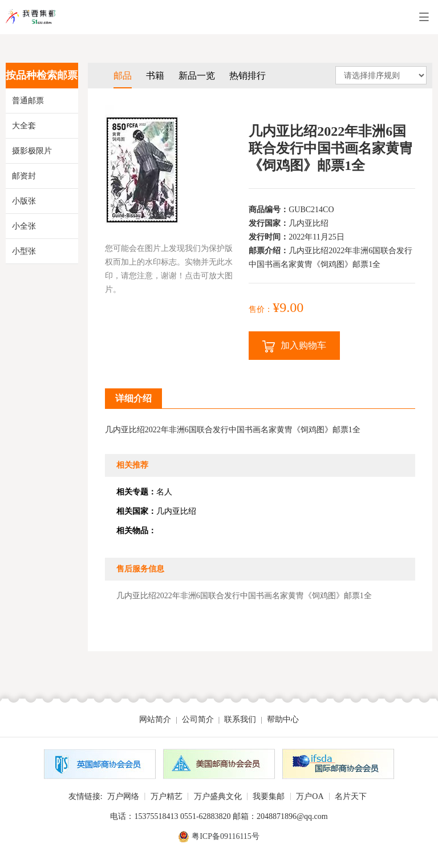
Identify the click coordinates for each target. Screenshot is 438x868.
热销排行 (248, 76)
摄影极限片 (32, 151)
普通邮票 (28, 101)
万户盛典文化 (218, 796)
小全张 (24, 226)
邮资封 (24, 176)
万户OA (310, 796)
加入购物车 (294, 346)
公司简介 (198, 719)
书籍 (155, 76)
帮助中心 (283, 719)
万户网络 (123, 796)
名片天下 (351, 796)
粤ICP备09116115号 (226, 836)
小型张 (24, 251)
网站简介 (155, 719)
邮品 (123, 76)
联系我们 (240, 719)
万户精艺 (167, 796)
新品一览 (197, 76)
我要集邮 (269, 796)
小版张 (24, 201)
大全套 (24, 126)
